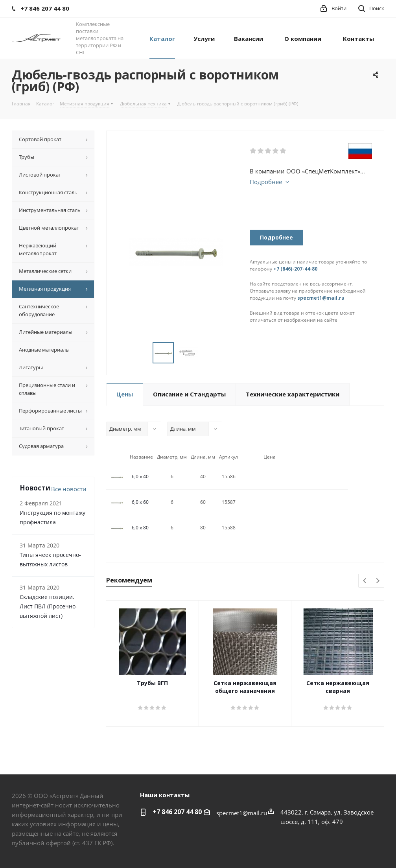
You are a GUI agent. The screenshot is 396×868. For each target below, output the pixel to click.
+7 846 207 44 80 (177, 812)
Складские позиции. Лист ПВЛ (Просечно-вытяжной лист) (49, 606)
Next (378, 581)
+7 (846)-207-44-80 (295, 269)
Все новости (69, 489)
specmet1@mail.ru (321, 298)
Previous (365, 581)
